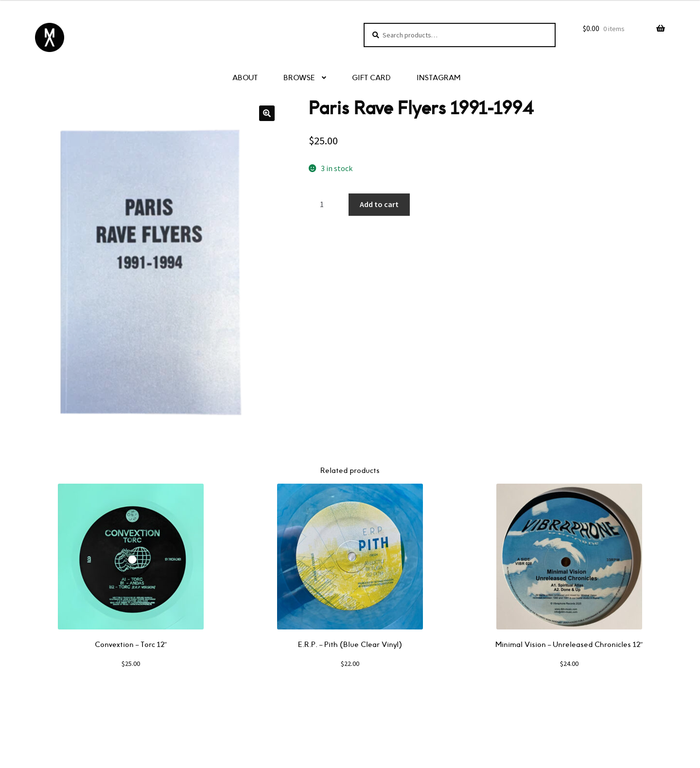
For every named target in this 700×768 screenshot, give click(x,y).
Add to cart (379, 204)
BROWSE (299, 78)
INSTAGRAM (438, 78)
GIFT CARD (371, 78)
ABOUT (245, 78)
